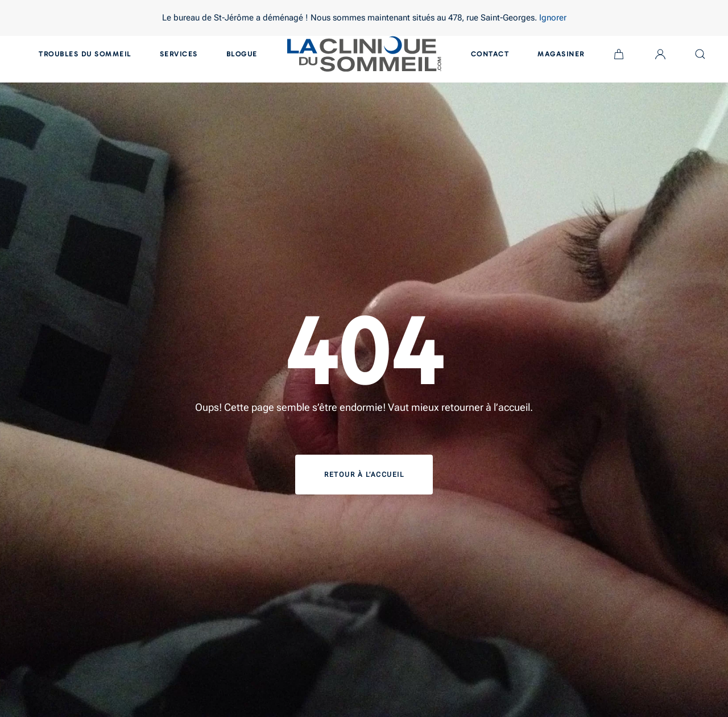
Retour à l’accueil (364, 475)
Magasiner (561, 54)
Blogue (242, 54)
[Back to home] (364, 54)
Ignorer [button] (553, 18)
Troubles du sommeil (85, 54)
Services (179, 54)
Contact (490, 54)
